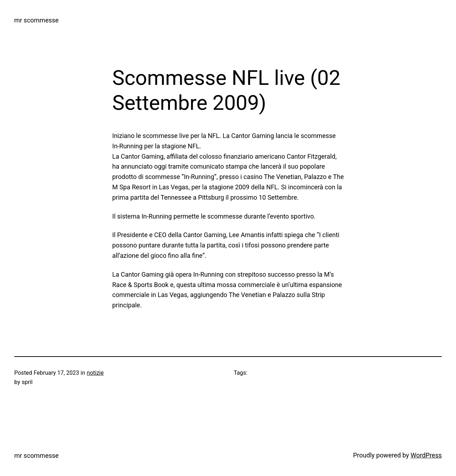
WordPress (426, 455)
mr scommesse (37, 20)
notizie (95, 373)
